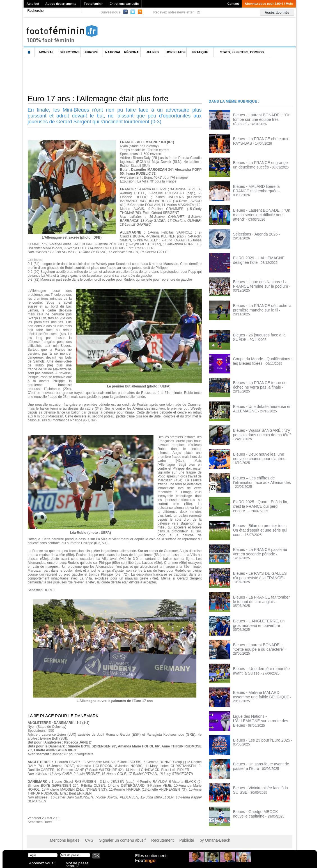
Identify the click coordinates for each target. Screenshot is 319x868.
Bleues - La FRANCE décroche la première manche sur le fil (258, 307)
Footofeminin (94, 4)
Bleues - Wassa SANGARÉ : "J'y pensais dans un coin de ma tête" (258, 432)
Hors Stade (176, 52)
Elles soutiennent (150, 859)
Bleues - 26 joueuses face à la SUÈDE (262, 335)
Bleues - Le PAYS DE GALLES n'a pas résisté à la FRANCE (262, 575)
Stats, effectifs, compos (242, 52)
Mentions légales (63, 840)
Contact (233, 4)
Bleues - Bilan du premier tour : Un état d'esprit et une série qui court (262, 527)
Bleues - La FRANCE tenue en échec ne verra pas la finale (261, 384)
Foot (147, 864)
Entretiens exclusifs (124, 4)
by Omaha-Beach (195, 840)
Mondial (46, 52)
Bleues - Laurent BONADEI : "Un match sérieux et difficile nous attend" (263, 212)
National (113, 52)
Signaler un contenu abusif (114, 840)
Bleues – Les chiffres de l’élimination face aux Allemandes (260, 480)
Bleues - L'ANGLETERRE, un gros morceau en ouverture (259, 623)
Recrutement (149, 840)
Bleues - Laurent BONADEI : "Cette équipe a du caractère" (260, 647)
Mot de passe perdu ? (81, 864)
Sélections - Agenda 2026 (252, 234)
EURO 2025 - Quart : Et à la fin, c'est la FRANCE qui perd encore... (262, 504)
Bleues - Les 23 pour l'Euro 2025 (258, 740)
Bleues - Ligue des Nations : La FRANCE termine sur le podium (257, 283)
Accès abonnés (277, 13)
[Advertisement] (126, 75)
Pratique (200, 52)
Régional (132, 52)
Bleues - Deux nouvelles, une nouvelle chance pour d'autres (262, 456)
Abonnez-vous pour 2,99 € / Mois (269, 4)
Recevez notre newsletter (174, 12)
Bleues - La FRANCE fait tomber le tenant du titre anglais (259, 599)
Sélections (70, 52)
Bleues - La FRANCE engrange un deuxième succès (259, 164)
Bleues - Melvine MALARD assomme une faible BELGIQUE (261, 694)
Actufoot (33, 4)
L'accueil (29, 52)
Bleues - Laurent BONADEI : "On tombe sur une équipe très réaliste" (263, 117)
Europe (91, 52)
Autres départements (61, 4)
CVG (84, 840)
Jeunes (153, 52)
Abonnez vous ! (40, 864)
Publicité (170, 840)
